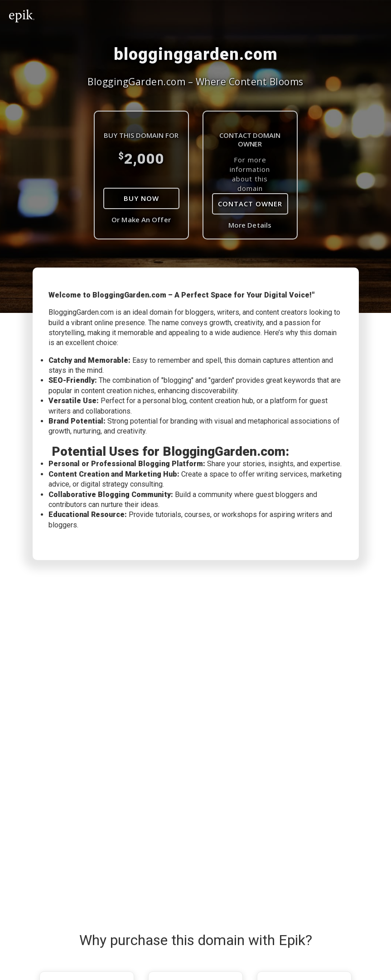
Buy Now (141, 198)
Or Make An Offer (141, 219)
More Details (250, 225)
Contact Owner (250, 204)
